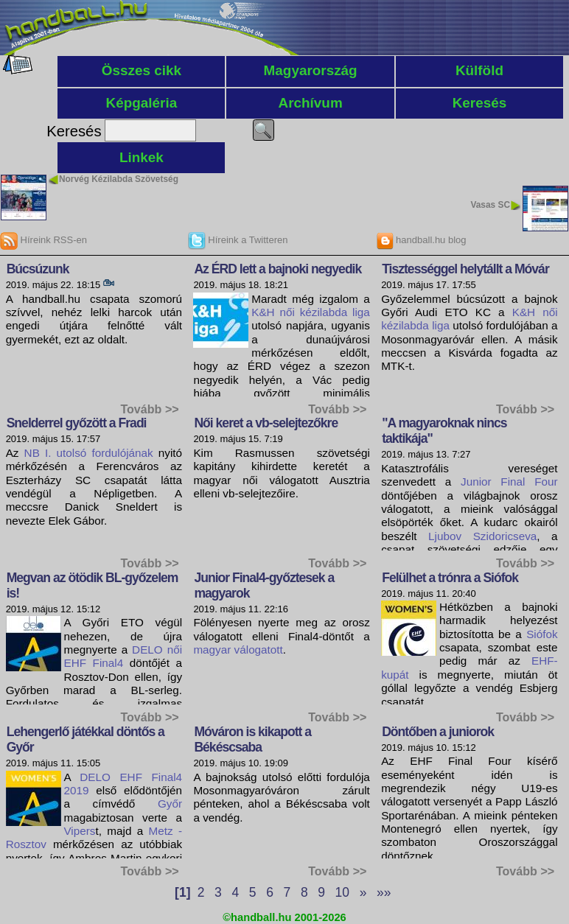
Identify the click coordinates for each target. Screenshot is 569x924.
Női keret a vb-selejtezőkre (266, 423)
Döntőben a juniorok (438, 732)
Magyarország (311, 70)
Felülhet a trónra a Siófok (450, 578)
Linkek (142, 157)
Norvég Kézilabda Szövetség (119, 179)
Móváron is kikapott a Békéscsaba (252, 739)
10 (342, 892)
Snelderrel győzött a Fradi (77, 423)
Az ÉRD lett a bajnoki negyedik (277, 269)
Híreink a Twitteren (238, 240)
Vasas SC (490, 205)
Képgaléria (142, 103)
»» (384, 892)
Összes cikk (142, 70)
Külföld (479, 70)
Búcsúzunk (38, 269)
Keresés (480, 103)
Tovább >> (149, 409)
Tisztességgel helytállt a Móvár (465, 269)
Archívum (311, 103)
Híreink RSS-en (43, 240)
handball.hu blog (421, 240)
